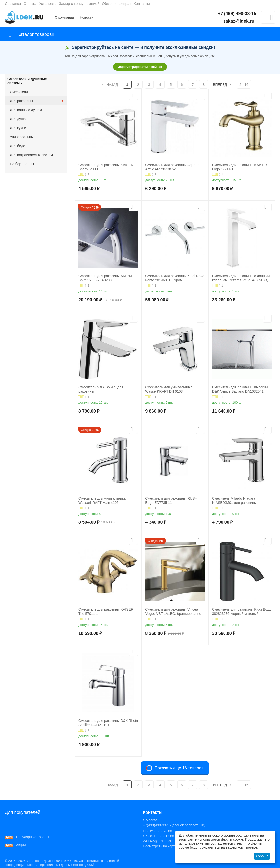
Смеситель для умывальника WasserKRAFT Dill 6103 (169, 389)
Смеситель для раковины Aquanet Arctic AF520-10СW (173, 167)
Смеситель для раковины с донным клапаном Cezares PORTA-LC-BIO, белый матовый (241, 278)
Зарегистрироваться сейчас (140, 67)
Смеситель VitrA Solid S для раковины (101, 389)
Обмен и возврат (116, 4)
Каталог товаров (34, 34)
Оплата (30, 4)
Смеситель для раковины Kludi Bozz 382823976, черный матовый (241, 612)
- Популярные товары (27, 837)
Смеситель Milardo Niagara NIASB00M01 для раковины (234, 500)
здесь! (89, 865)
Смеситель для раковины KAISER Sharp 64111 (106, 167)
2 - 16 (244, 85)
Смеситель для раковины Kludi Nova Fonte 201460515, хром (175, 278)
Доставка (13, 4)
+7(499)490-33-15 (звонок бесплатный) (174, 825)
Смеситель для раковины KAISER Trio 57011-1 (106, 612)
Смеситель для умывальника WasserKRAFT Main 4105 (102, 500)
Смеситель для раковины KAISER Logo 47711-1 (240, 167)
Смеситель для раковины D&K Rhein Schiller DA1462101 (108, 723)
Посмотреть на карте (160, 846)
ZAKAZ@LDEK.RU (158, 841)
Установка (48, 4)
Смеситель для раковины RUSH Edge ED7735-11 (171, 500)
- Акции (15, 845)
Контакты (142, 4)
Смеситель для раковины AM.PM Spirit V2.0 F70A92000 (105, 278)
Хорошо (262, 856)
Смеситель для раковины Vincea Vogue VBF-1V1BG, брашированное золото (174, 612)
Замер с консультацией (79, 4)
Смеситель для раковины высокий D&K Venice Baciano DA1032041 (240, 389)
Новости (87, 17)
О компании (64, 17)
